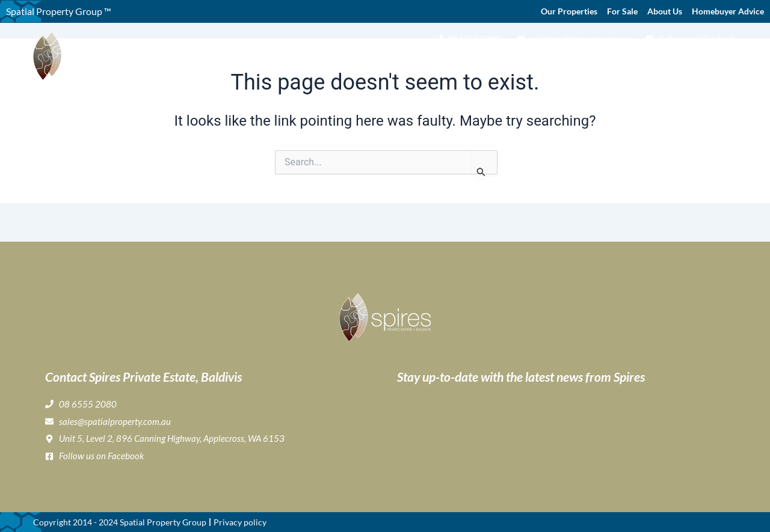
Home (320, 63)
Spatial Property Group (163, 522)
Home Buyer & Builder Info (598, 64)
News (681, 63)
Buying (411, 64)
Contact (718, 63)
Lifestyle (503, 64)
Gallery (455, 63)
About (361, 64)
